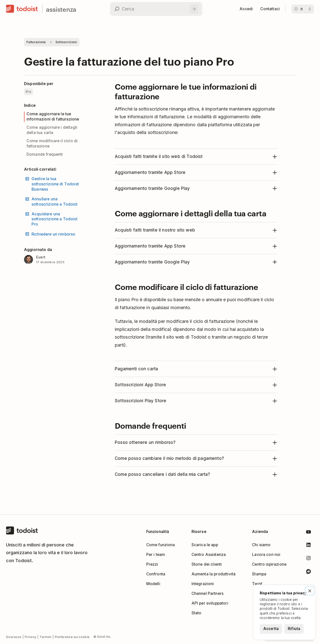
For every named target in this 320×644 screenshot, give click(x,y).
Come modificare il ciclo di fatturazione (52, 143)
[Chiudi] (310, 591)
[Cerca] (194, 9)
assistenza (61, 9)
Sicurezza (14, 637)
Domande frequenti (45, 154)
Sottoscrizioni (66, 42)
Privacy (30, 637)
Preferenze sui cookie (72, 637)
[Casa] (22, 9)
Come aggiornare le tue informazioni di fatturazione (53, 117)
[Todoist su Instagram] (308, 559)
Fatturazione (36, 42)
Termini (45, 637)
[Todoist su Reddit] (308, 572)
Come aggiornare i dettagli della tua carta (52, 130)
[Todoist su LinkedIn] (308, 546)
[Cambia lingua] (303, 9)
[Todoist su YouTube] (308, 533)
